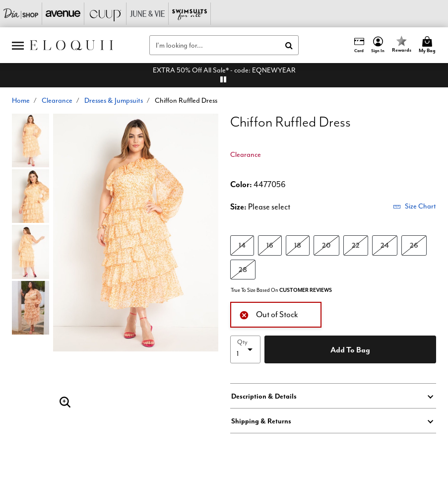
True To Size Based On (281, 290)
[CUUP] (105, 14)
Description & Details (264, 396)
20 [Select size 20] (326, 245)
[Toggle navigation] (18, 45)
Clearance (57, 100)
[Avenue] (63, 14)
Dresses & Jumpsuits (114, 100)
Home (21, 100)
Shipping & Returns (261, 421)
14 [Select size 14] (242, 245)
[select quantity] (245, 349)
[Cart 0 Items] (429, 45)
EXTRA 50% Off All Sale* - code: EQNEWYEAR (224, 70)
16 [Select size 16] (270, 245)
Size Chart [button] (415, 206)
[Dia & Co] (21, 14)
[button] (378, 45)
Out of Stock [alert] (269, 314)
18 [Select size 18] (298, 245)
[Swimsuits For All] (190, 14)
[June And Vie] (148, 14)
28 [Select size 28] (243, 269)
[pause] (223, 79)
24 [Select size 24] (385, 245)
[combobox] (224, 45)
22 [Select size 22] (356, 245)
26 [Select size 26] (414, 245)
